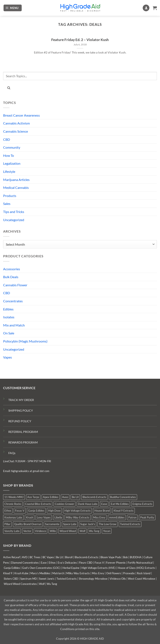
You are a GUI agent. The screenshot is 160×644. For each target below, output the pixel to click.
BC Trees (35, 557)
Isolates (9, 317)
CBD (7, 139)
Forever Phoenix (116, 563)
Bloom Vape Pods (111, 557)
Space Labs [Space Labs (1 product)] (70, 524)
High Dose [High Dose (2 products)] (54, 511)
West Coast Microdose (142, 579)
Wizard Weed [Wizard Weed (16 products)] (68, 531)
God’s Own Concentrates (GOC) (41, 568)
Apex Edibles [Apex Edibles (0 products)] (51, 497)
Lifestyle (9, 171)
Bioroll (69, 557)
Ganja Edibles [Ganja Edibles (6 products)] (36, 511)
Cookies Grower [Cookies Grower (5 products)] (64, 504)
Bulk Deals (11, 277)
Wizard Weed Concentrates (20, 584)
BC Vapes (48, 557)
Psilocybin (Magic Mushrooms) (25, 341)
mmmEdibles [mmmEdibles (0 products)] (117, 517)
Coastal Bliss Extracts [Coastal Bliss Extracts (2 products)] (38, 504)
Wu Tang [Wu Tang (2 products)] (94, 531)
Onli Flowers (114, 573)
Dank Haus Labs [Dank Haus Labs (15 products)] (88, 504)
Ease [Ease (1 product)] (104, 504)
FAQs (12, 453)
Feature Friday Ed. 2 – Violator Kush (80, 40)
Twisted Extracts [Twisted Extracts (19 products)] (130, 524)
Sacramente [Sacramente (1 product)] (52, 524)
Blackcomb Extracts (86, 557)
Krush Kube (21, 573)
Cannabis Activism (16, 123)
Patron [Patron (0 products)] (132, 517)
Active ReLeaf (11, 557)
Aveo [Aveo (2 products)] (65, 497)
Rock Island (144, 573)
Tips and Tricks (14, 212)
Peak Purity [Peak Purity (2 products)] (147, 517)
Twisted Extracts (67, 579)
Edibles (8, 309)
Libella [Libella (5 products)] (58, 517)
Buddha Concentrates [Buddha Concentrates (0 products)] (123, 497)
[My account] (146, 8)
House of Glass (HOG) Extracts (136, 568)
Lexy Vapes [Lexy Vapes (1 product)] (44, 517)
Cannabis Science (16, 131)
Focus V (99, 563)
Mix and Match (14, 325)
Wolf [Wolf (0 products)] (82, 531)
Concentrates (13, 301)
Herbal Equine (71, 568)
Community (12, 147)
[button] (13, 8)
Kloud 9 (8, 573)
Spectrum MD (29, 579)
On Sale (9, 333)
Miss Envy (98, 573)
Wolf (42, 584)
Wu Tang (52, 584)
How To (9, 155)
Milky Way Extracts (78, 573)
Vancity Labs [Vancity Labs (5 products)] (12, 531)
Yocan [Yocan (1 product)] (107, 531)
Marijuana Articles (16, 180)
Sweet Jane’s (47, 579)
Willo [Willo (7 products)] (53, 531)
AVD (25, 557)
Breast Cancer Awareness (21, 115)
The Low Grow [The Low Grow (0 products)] (107, 524)
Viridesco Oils (118, 579)
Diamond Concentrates (25, 563)
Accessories (12, 269)
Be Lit (59, 557)
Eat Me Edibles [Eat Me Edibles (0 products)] (120, 504)
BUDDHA (136, 557)
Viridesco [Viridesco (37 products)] (41, 531)
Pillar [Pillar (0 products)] (7, 524)
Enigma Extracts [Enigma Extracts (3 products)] (142, 504)
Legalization (12, 163)
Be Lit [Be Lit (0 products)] (75, 497)
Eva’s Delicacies (67, 563)
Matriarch (58, 573)
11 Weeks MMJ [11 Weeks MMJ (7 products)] (14, 497)
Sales (7, 204)
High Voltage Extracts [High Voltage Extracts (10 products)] (77, 511)
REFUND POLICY (20, 421)
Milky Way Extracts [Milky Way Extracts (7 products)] (78, 517)
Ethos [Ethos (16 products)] (8, 511)
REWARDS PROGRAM (23, 442)
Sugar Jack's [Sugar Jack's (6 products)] (88, 524)
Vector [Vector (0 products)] (27, 531)
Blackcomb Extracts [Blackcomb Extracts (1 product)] (94, 497)
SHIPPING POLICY (21, 410)
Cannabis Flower (15, 285)
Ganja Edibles (12, 568)
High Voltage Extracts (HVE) (99, 568)
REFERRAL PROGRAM (23, 432)
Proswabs (129, 573)
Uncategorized (14, 220)
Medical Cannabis (16, 187)
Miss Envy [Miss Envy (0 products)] (99, 517)
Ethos (52, 563)
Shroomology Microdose (93, 579)
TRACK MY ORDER (21, 400)
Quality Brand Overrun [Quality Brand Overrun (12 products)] (28, 524)
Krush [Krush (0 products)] (30, 517)
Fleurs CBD (86, 563)
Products (10, 196)
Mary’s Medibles (40, 573)
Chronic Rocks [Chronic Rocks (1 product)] (13, 504)
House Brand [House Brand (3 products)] (102, 511)
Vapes (7, 357)
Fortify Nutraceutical (140, 563)
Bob (125, 557)
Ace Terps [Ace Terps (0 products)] (33, 497)
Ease (44, 563)
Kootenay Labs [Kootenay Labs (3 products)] (13, 517)
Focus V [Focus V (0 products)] (20, 511)
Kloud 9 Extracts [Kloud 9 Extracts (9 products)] (124, 511)
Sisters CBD (11, 579)
